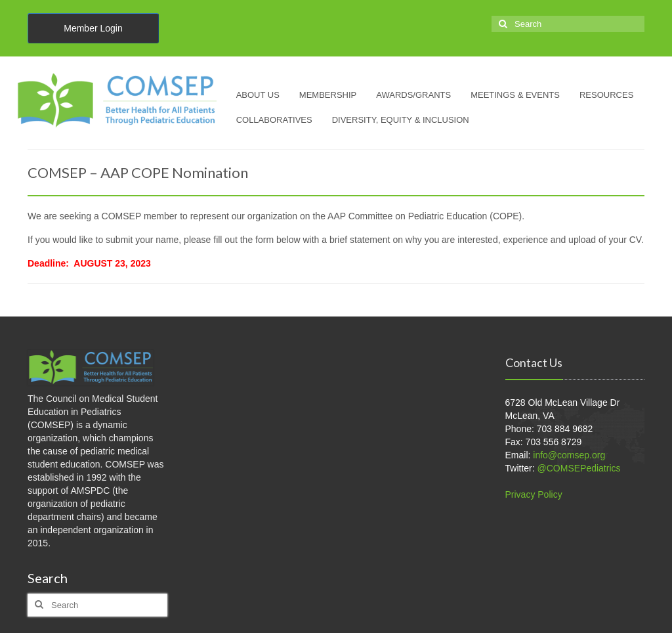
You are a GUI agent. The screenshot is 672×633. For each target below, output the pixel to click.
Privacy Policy (534, 494)
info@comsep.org (569, 455)
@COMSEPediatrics (579, 468)
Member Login (93, 28)
